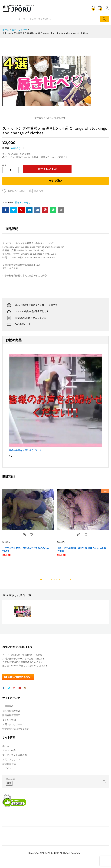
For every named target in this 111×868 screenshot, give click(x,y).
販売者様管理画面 (11, 715)
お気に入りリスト (11, 759)
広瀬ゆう (16, 148)
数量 (4, 166)
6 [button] (57, 579)
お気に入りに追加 (17, 190)
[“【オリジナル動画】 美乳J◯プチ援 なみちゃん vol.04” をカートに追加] (24, 534)
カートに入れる (39, 169)
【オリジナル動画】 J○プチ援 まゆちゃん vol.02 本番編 (82, 549)
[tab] (12, 230)
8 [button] (63, 579)
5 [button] (54, 579)
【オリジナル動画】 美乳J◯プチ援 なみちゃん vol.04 (26, 549)
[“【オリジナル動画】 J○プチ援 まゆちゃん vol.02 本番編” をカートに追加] (79, 534)
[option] (28, 524)
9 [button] (67, 579)
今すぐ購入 (55, 180)
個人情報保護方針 (11, 710)
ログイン (107, 8)
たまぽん (6, 541)
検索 (104, 19)
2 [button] (44, 579)
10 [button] (70, 579)
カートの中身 (9, 750)
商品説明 (12, 228)
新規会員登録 (9, 763)
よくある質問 (9, 719)
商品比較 (39, 190)
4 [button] (51, 579)
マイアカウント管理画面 (15, 754)
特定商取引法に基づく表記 (16, 728)
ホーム (6, 745)
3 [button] (48, 579)
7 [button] (60, 579)
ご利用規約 (8, 706)
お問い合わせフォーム (13, 724)
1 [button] (41, 579)
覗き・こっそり (23, 202)
